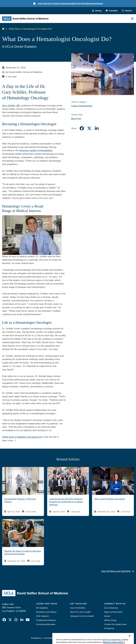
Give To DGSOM (78, 608)
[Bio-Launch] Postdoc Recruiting (109, 499)
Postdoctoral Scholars (46, 620)
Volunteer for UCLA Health (82, 616)
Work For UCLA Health (80, 612)
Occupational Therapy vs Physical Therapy (20, 500)
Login (110, 638)
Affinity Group (110, 620)
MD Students (42, 608)
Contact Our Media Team (115, 624)
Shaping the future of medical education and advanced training (23, 552)
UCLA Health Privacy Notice (92, 638)
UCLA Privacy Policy (67, 638)
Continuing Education (46, 624)
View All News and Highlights (118, 571)
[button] (112, 11)
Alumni (107, 616)
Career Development (82, 106)
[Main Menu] (132, 19)
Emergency (109, 628)
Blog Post (76, 119)
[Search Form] (127, 11)
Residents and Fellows (46, 612)
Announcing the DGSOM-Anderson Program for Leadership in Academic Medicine (66, 502)
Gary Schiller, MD (11, 106)
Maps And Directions (113, 612)
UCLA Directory (111, 608)
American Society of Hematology (36, 150)
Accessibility (50, 638)
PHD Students (43, 616)
